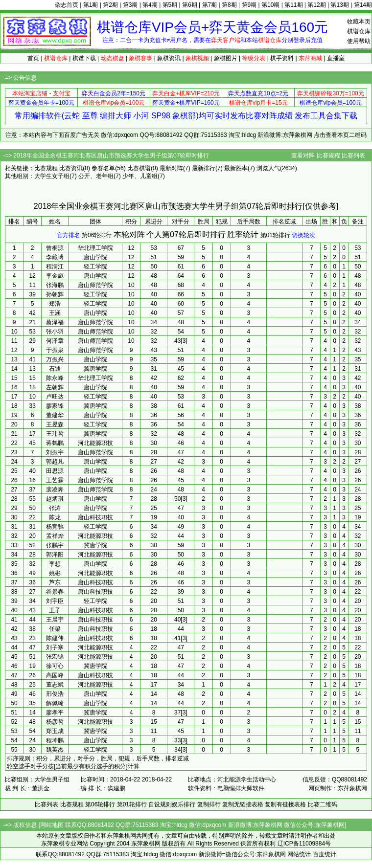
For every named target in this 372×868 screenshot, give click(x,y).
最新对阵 (171, 168)
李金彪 (55, 276)
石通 (55, 369)
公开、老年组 (96, 176)
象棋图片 (226, 58)
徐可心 (55, 666)
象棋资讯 (169, 58)
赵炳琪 (55, 499)
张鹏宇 (55, 545)
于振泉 (55, 350)
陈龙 (55, 517)
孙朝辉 (55, 294)
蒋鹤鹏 (55, 443)
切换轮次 (303, 235)
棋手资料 (282, 58)
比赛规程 (328, 156)
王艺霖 (55, 480)
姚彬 (55, 573)
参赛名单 (103, 168)
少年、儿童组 (140, 176)
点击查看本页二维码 (340, 135)
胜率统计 (243, 234)
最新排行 (204, 168)
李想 (55, 564)
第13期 (339, 5)
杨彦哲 (55, 722)
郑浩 (55, 304)
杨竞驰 (55, 527)
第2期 (110, 5)
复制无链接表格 (243, 804)
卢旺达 (55, 397)
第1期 (91, 5)
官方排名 (69, 235)
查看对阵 (303, 156)
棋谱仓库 (359, 31)
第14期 (363, 5)
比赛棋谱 (139, 168)
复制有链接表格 (285, 804)
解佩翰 (55, 703)
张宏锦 (55, 657)
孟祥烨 (55, 536)
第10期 (270, 5)
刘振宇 (55, 452)
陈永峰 (55, 378)
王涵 (55, 313)
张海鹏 (55, 285)
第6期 (190, 5)
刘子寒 (55, 647)
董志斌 (55, 685)
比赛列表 (353, 156)
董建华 (55, 415)
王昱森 (55, 424)
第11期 (293, 5)
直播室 (336, 58)
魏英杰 (55, 750)
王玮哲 (55, 434)
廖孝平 (55, 712)
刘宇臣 (55, 601)
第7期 (210, 5)
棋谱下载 (84, 58)
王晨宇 (55, 620)
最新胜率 (236, 168)
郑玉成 (55, 731)
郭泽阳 (55, 555)
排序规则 (19, 758)
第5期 (170, 5)
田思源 (55, 471)
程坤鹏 (55, 740)
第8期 (229, 5)
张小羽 (55, 332)
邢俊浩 (55, 694)
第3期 (130, 5)
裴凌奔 (55, 490)
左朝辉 (55, 387)
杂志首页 (67, 5)
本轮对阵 (129, 234)
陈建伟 (55, 638)
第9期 (249, 5)
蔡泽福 (55, 322)
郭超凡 (55, 462)
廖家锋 (55, 406)
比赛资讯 (71, 168)
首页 (33, 58)
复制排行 (209, 804)
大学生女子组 (52, 176)
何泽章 (55, 341)
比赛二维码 (323, 804)
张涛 (55, 508)
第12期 (316, 5)
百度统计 (325, 854)
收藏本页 (359, 22)
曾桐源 (55, 248)
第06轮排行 (97, 235)
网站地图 (52, 825)
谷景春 (55, 592)
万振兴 (55, 359)
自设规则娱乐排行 (172, 804)
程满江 (55, 267)
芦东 (55, 582)
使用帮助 (359, 41)
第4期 (150, 5)
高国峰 (55, 675)
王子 (55, 610)
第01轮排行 (275, 235)
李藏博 (55, 257)
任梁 (55, 629)
